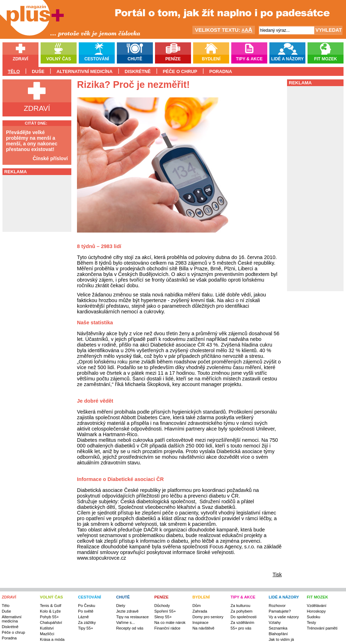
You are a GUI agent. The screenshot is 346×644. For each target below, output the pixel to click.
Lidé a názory (287, 59)
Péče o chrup (180, 71)
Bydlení (211, 59)
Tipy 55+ (86, 628)
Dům (197, 606)
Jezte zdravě (127, 611)
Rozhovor (277, 606)
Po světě (86, 611)
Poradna (221, 71)
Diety (121, 606)
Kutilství (47, 628)
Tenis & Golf (50, 606)
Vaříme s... (126, 622)
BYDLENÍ (201, 597)
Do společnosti (243, 617)
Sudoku (314, 617)
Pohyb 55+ (49, 617)
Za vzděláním (242, 622)
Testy (311, 622)
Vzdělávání (317, 606)
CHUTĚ (123, 597)
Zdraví (20, 59)
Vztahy (275, 622)
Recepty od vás (130, 628)
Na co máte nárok (170, 622)
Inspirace (200, 622)
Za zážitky (87, 622)
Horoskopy (316, 611)
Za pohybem (241, 611)
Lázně (83, 617)
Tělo (14, 71)
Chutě (135, 59)
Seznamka (278, 628)
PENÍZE (161, 597)
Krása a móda (52, 639)
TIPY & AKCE (243, 597)
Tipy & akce (249, 59)
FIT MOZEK (317, 597)
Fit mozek (326, 59)
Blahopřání (278, 634)
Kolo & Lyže (50, 611)
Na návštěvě (203, 628)
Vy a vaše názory (284, 617)
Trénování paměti (322, 628)
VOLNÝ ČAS (51, 597)
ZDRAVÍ (9, 597)
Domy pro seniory (208, 617)
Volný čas (59, 59)
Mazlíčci (47, 634)
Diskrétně (138, 71)
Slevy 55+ (163, 617)
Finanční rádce (167, 628)
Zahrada (200, 611)
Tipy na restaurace (132, 617)
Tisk (277, 574)
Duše (38, 71)
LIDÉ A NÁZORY (284, 597)
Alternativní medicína (85, 71)
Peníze (173, 59)
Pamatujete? (280, 611)
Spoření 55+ (165, 611)
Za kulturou (240, 606)
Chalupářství (51, 622)
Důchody (162, 606)
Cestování (97, 59)
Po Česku (87, 606)
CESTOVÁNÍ (90, 597)
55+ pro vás (241, 628)
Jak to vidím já (281, 639)
